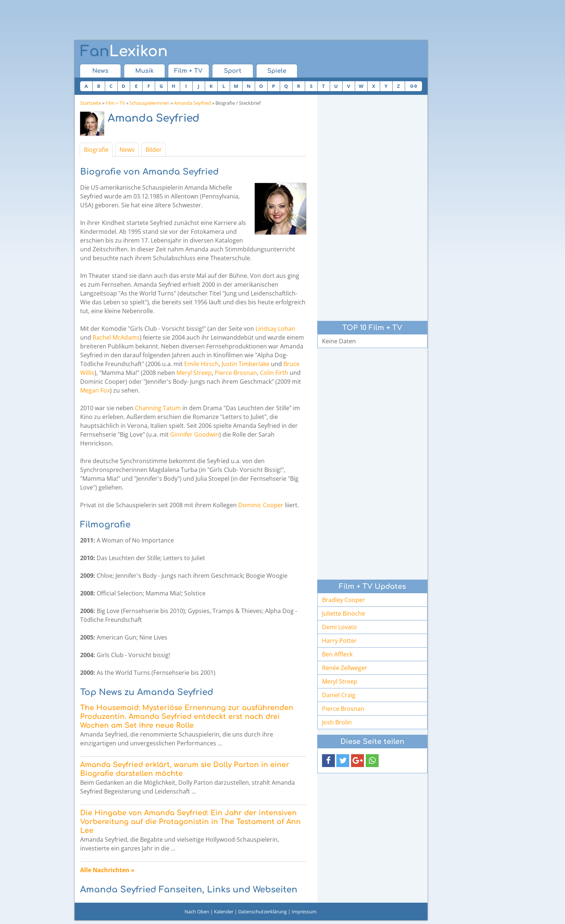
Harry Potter (339, 641)
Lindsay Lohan (275, 329)
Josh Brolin (337, 722)
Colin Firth (274, 373)
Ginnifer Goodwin (195, 434)
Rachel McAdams (116, 337)
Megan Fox (95, 390)
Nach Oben (197, 912)
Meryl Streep (194, 373)
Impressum (304, 912)
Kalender (224, 912)
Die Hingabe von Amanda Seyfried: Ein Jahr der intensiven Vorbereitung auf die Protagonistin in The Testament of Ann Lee (190, 822)
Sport (233, 71)
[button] (328, 761)
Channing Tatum (158, 408)
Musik (144, 71)
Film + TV (188, 71)
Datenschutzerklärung (262, 912)
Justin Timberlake (246, 364)
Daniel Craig (339, 695)
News (100, 71)
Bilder (154, 150)
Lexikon (124, 51)
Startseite (91, 103)
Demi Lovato (339, 627)
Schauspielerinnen (149, 103)
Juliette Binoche (344, 613)
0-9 (414, 86)
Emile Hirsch (201, 364)
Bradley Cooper (344, 600)
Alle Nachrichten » (107, 870)
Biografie (96, 150)
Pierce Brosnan (236, 373)
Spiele (277, 71)
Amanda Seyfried (192, 103)
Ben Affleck (337, 654)
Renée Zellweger (345, 668)
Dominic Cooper (261, 505)
